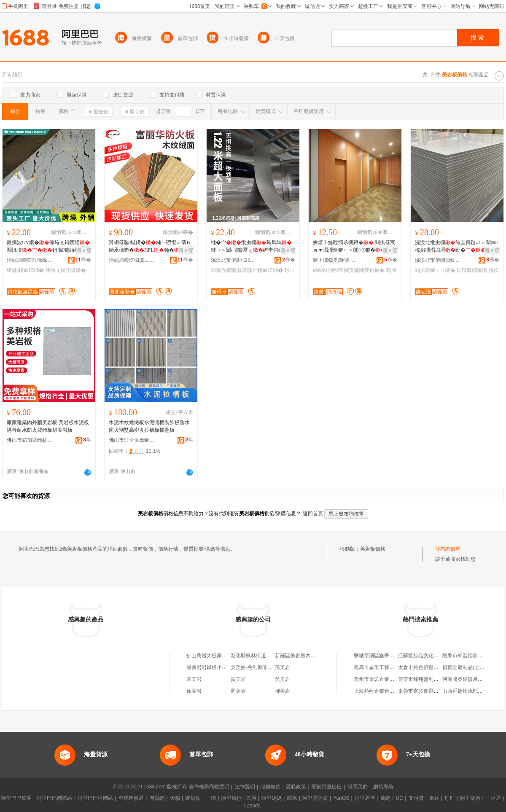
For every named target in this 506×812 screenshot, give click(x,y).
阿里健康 (470, 798)
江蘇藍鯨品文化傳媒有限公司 (431, 656)
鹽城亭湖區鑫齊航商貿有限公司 (389, 656)
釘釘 (449, 798)
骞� (83, 260)
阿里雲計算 (315, 798)
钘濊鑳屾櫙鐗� (25, 270)
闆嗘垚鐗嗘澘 (226, 270)
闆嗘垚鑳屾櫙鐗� (263, 270)
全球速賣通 (131, 798)
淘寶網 (157, 798)
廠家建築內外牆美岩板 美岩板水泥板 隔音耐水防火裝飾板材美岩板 (48, 426)
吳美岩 (283, 679)
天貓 (175, 798)
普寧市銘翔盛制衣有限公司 (428, 679)
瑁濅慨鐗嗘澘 (472, 270)
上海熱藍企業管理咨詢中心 (384, 691)
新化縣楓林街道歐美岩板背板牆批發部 (274, 656)
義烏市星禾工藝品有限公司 (384, 667)
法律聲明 (245, 787)
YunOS (341, 798)
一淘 (211, 798)
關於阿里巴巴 (327, 787)
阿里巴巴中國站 (95, 798)
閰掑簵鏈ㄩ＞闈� (435, 270)
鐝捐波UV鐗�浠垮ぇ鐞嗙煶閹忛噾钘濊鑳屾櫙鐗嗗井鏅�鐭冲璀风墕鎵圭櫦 (48, 247)
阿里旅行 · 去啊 (239, 798)
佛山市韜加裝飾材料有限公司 (30, 440)
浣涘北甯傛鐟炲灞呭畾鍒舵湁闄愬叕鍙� (438, 260)
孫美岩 (283, 667)
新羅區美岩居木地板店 (300, 656)
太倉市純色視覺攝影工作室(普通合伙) (440, 667)
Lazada (252, 806)
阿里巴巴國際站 (54, 798)
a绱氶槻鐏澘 (328, 270)
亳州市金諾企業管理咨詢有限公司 (392, 679)
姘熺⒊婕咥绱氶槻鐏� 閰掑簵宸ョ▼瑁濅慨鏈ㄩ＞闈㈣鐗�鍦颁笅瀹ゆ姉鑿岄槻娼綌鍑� (354, 247)
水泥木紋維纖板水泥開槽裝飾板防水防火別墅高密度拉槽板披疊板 (149, 426)
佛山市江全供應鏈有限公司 (132, 440)
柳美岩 (283, 691)
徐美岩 (194, 691)
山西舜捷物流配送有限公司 (473, 691)
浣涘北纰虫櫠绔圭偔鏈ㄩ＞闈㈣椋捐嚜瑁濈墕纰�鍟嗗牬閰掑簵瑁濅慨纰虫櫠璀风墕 (456, 247)
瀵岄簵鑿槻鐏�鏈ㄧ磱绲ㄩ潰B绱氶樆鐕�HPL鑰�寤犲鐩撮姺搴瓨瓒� (149, 247)
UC (400, 798)
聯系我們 (358, 787)
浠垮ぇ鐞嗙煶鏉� (66, 270)
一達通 (493, 798)
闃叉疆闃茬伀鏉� (364, 270)
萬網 (385, 798)
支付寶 (416, 798)
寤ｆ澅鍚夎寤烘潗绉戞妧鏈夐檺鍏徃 (336, 260)
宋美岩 (194, 679)
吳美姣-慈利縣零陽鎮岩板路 (262, 667)
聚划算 (193, 798)
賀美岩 (238, 679)
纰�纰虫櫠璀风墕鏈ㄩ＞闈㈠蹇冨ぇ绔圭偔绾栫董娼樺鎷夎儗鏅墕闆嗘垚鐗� (252, 247)
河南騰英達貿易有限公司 (470, 679)
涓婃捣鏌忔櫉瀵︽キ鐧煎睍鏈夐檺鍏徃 (132, 260)
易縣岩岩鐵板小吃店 (209, 667)
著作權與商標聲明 (209, 787)
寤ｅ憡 (84, 250)
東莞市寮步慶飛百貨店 (423, 691)
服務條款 (270, 787)
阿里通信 (365, 798)
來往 (434, 798)
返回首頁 (313, 514)
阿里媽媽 (272, 798)
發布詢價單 (448, 549)
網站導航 (383, 787)
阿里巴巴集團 (16, 798)
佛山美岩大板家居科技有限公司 (222, 656)
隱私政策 (296, 787)
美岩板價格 (373, 549)
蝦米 (292, 798)
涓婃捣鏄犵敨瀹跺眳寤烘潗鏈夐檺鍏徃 (30, 260)
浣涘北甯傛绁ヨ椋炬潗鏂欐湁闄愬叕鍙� (234, 260)
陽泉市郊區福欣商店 (465, 656)
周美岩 (238, 691)
